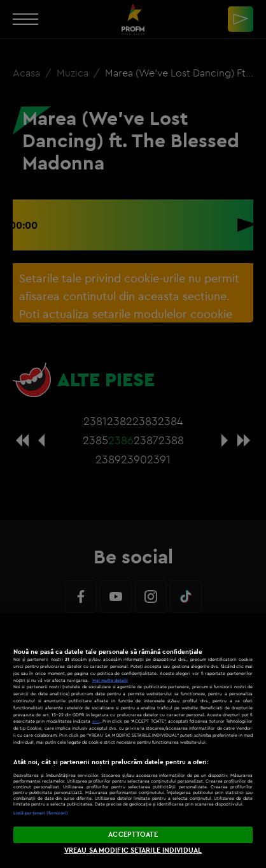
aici (96, 721)
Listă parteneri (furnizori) (41, 813)
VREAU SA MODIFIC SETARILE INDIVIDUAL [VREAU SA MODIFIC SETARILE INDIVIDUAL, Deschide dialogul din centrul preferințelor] (133, 850)
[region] (133, 741)
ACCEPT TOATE (133, 834)
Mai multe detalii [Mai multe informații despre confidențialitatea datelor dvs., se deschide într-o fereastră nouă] (110, 680)
